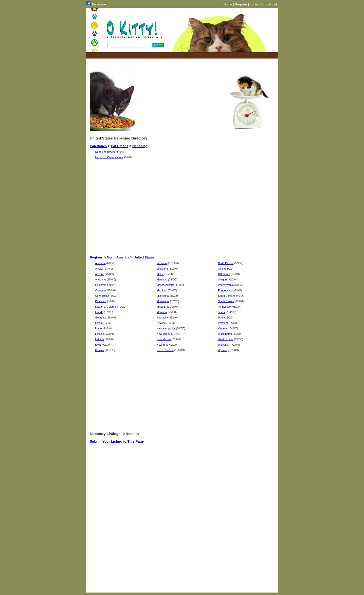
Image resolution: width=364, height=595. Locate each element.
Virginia (222, 328)
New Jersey (164, 334)
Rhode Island (226, 290)
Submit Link (269, 4)
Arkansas (101, 279)
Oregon (222, 279)
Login (254, 4)
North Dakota (226, 263)
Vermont (223, 323)
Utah (221, 317)
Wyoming (223, 350)
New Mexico (164, 339)
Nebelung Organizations (109, 157)
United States (144, 257)
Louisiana (162, 269)
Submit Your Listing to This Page (117, 441)
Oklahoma (224, 274)
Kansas (100, 350)
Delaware (101, 301)
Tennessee (224, 307)
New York (162, 345)
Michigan (162, 290)
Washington (225, 334)
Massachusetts (165, 285)
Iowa (98, 345)
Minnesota (163, 296)
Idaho (99, 328)
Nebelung (140, 146)
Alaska (99, 269)
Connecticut (102, 296)
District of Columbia (107, 307)
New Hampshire (166, 328)
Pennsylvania (226, 285)
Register (241, 4)
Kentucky (162, 263)
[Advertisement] (180, 55)
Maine (160, 274)
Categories (98, 146)
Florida (99, 312)
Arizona (100, 274)
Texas (221, 312)
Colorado (100, 290)
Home (228, 4)
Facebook (99, 4)
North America (118, 257)
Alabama (100, 263)
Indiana (100, 339)
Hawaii (99, 323)
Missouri (162, 307)
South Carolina (227, 296)
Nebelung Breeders (107, 152)
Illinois (99, 334)
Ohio (221, 269)
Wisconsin (224, 345)
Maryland (162, 279)
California (101, 285)
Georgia (100, 317)
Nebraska (162, 317)
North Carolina (165, 350)
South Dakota (226, 301)
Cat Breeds (120, 146)
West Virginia (226, 339)
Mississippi (163, 301)
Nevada (161, 323)
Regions (96, 257)
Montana (162, 312)
